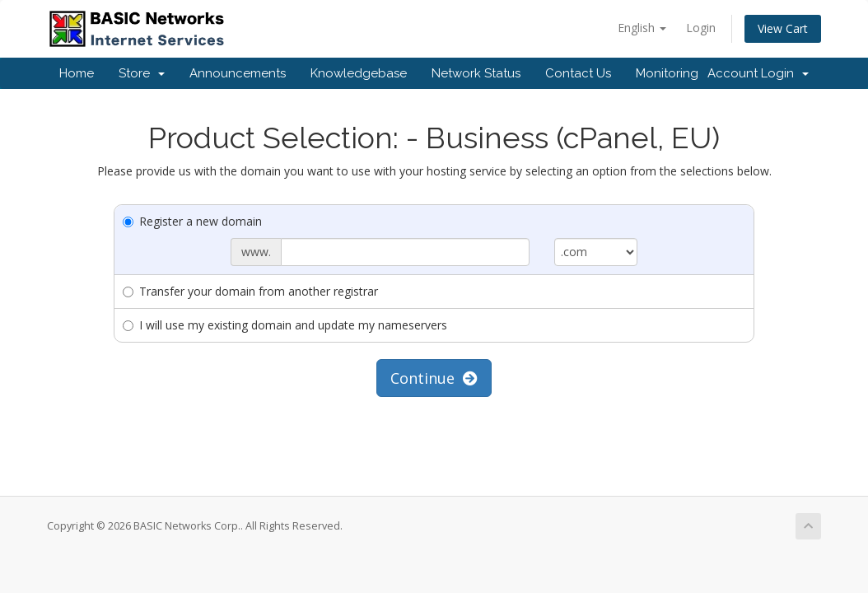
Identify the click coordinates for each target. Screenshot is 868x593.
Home (77, 73)
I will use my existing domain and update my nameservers (285, 325)
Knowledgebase (359, 73)
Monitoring (667, 73)
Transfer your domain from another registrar (250, 291)
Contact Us (578, 73)
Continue (434, 378)
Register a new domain (192, 221)
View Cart (783, 28)
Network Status (476, 73)
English (642, 28)
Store (142, 73)
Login (701, 28)
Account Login (758, 73)
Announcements (238, 73)
